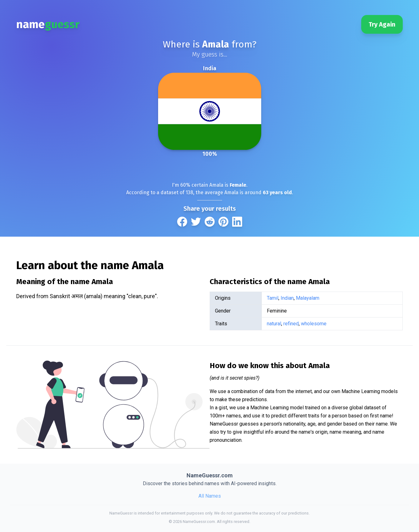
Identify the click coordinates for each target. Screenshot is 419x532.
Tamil (273, 298)
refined (291, 324)
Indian (287, 298)
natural (274, 324)
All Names (210, 496)
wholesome (314, 324)
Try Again (382, 24)
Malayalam (308, 298)
